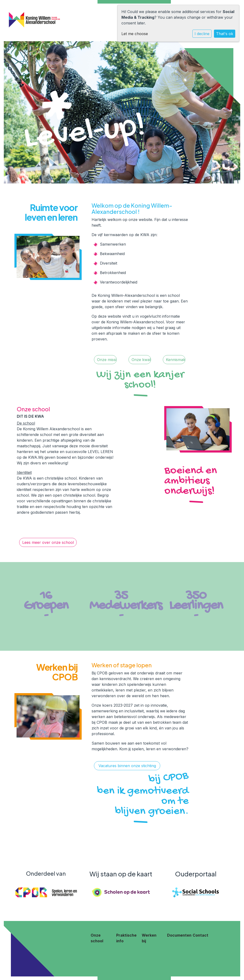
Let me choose (135, 34)
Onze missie (107, 360)
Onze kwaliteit (141, 360)
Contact (200, 935)
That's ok (225, 34)
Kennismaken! (176, 360)
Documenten (179, 935)
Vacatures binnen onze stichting (127, 766)
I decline (202, 34)
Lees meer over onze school (48, 542)
